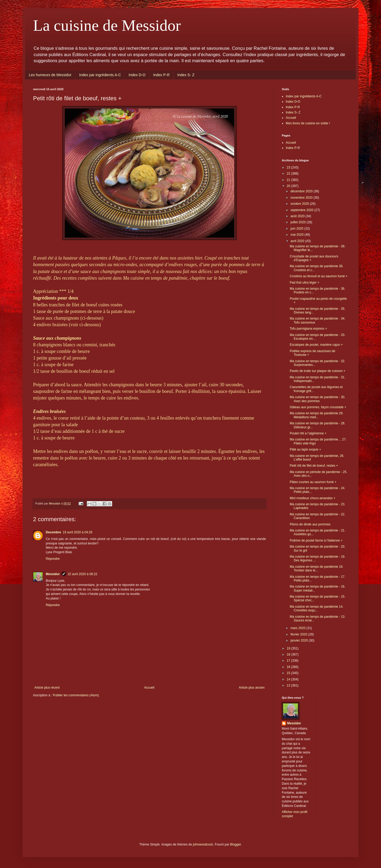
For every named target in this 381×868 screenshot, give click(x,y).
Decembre (53, 532)
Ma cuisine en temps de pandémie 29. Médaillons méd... (317, 415)
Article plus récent (47, 688)
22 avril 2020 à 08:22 (83, 574)
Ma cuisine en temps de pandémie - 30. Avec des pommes (317, 399)
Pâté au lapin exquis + (305, 449)
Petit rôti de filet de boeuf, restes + (314, 466)
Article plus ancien (252, 688)
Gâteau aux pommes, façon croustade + (318, 407)
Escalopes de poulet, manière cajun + (316, 345)
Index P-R (161, 75)
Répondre (53, 559)
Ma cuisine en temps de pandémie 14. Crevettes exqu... (317, 608)
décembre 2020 (302, 191)
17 (289, 661)
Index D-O (137, 75)
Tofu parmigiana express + (308, 329)
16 (289, 667)
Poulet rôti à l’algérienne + (308, 433)
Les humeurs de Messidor (50, 75)
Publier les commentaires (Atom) (76, 695)
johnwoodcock (203, 844)
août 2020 (298, 216)
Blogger (236, 844)
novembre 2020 (302, 198)
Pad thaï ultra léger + (305, 283)
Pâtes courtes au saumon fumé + (313, 482)
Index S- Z (186, 75)
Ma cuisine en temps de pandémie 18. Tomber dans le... (317, 569)
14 (289, 679)
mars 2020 (298, 628)
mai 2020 (298, 235)
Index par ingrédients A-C (100, 75)
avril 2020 (298, 241)
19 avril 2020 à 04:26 (78, 532)
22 (289, 174)
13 (289, 685)
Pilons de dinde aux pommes (310, 524)
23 (289, 167)
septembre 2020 (302, 210)
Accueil (149, 688)
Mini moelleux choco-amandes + (312, 498)
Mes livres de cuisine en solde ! (308, 123)
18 (289, 655)
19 (289, 648)
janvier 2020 (300, 640)
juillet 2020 (299, 222)
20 (289, 186)
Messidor (53, 574)
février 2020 (299, 634)
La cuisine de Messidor (107, 25)
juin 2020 (297, 229)
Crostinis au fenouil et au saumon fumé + (319, 276)
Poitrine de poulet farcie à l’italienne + (316, 540)
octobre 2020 (300, 204)
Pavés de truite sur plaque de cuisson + (317, 371)
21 (289, 180)
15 (289, 673)
